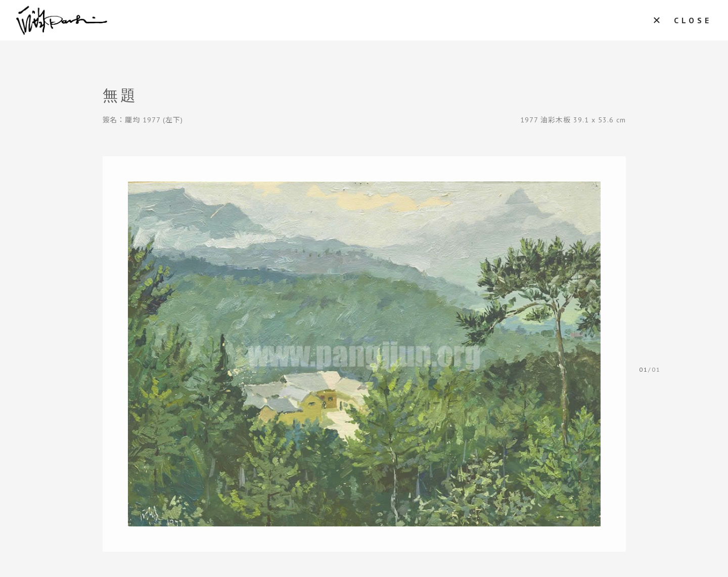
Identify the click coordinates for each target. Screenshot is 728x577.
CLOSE (693, 20)
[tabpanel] (364, 354)
